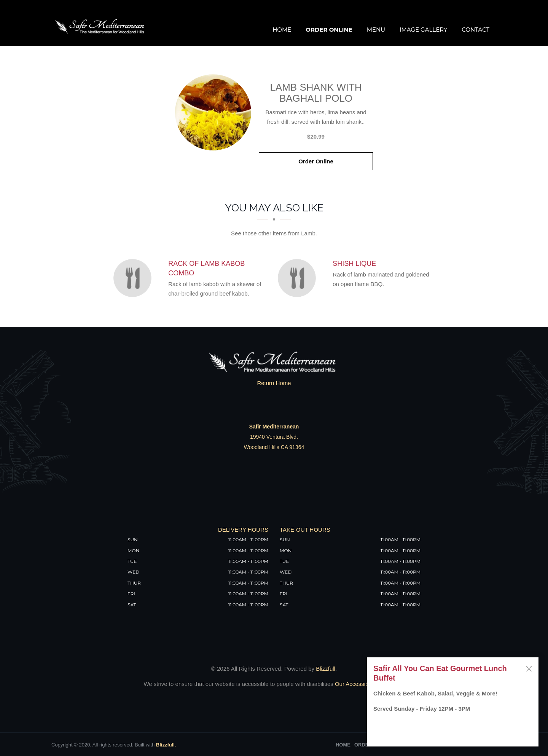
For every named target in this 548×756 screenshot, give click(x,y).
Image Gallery (423, 30)
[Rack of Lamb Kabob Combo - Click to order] (134, 278)
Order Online (329, 30)
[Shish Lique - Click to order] (299, 278)
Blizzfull (326, 669)
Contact (476, 30)
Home (282, 30)
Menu (376, 30)
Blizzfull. (166, 745)
